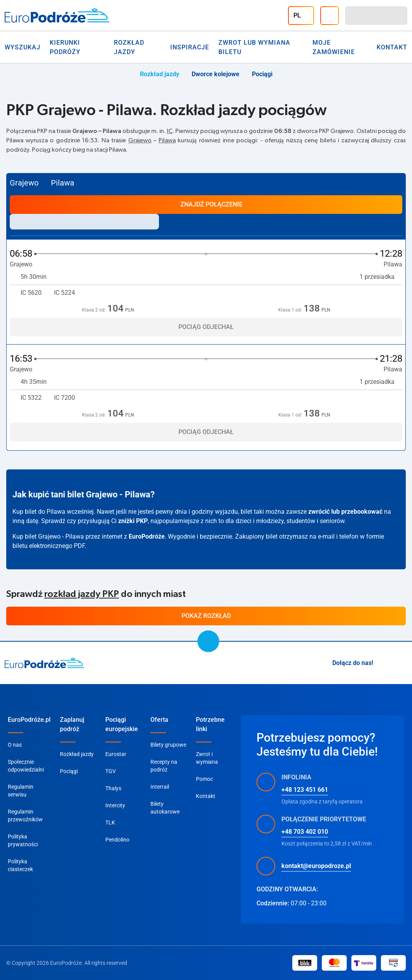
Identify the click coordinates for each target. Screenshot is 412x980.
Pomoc (204, 779)
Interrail (160, 787)
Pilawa (167, 140)
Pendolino (117, 840)
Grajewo (140, 140)
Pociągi (262, 74)
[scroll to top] (208, 641)
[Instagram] (384, 663)
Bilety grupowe (168, 745)
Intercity (115, 805)
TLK (110, 822)
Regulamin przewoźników (25, 815)
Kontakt (206, 796)
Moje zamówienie (334, 47)
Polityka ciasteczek (20, 865)
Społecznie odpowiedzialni (26, 766)
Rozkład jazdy (129, 47)
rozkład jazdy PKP (82, 594)
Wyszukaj (23, 47)
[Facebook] (403, 663)
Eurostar (116, 754)
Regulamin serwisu (21, 791)
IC (170, 131)
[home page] (45, 663)
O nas (15, 745)
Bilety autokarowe (165, 808)
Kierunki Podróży (65, 47)
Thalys (113, 788)
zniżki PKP (133, 521)
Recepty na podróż (164, 766)
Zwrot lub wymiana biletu (254, 47)
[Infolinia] (330, 16)
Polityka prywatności (23, 840)
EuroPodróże (147, 536)
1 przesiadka (381, 277)
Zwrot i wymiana (207, 758)
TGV (111, 771)
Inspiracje (190, 47)
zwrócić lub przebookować (345, 512)
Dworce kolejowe (216, 74)
